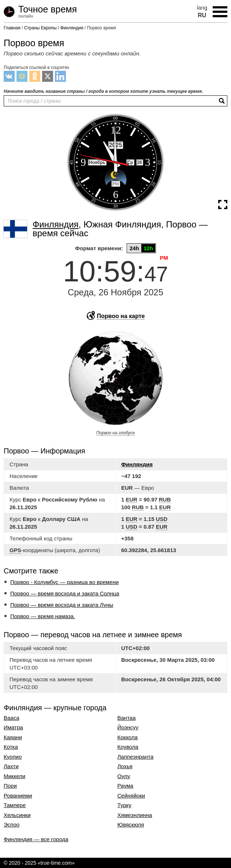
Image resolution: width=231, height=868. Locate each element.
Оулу (124, 776)
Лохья (125, 766)
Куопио (13, 757)
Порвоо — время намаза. (43, 616)
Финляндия (137, 464)
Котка (11, 747)
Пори (10, 786)
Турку (124, 805)
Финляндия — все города (36, 839)
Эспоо (12, 825)
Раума (126, 786)
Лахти (11, 766)
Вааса (12, 718)
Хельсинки (17, 815)
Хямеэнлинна (135, 815)
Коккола (128, 737)
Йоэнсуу (128, 727)
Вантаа (127, 718)
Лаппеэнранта (136, 757)
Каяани (13, 737)
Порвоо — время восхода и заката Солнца (65, 593)
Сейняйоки (131, 796)
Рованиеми (18, 796)
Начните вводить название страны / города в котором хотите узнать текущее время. (103, 91)
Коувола (128, 747)
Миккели (14, 776)
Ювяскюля (131, 825)
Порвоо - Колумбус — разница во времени (64, 582)
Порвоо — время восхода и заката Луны (62, 605)
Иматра (13, 727)
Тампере (15, 805)
